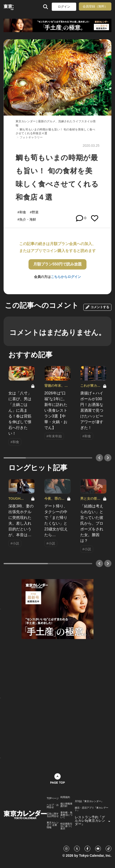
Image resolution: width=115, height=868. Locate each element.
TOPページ (53, 798)
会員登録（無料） (95, 6)
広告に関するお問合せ (53, 815)
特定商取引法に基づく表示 (66, 826)
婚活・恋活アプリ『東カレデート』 (92, 809)
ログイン (64, 7)
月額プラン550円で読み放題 (58, 264)
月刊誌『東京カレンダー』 (89, 801)
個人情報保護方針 (66, 805)
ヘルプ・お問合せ (53, 806)
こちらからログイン (66, 277)
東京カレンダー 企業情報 (53, 825)
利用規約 (65, 797)
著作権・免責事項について (66, 815)
